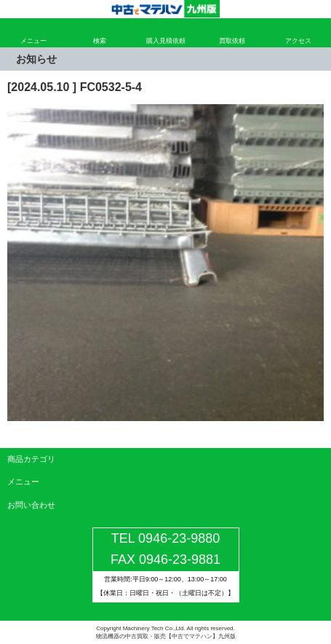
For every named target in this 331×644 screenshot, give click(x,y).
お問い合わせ (31, 505)
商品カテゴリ (31, 459)
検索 (100, 41)
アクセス (298, 41)
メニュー (33, 41)
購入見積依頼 (166, 41)
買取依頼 (232, 41)
